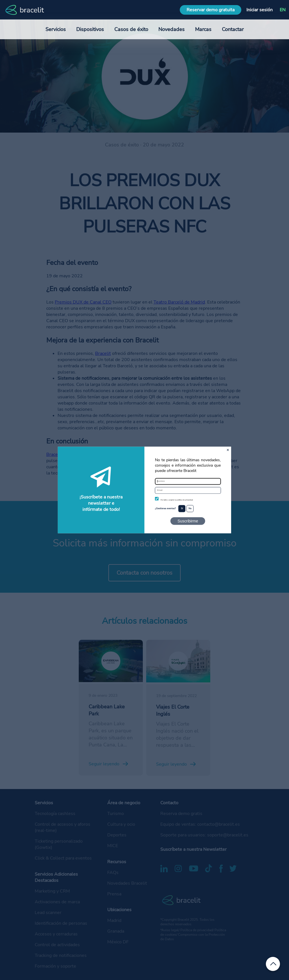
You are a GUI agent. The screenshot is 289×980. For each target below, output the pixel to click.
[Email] (188, 490)
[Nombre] (188, 481)
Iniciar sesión (260, 10)
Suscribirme (188, 521)
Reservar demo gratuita (211, 10)
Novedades (171, 29)
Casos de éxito (131, 29)
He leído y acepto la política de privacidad (177, 500)
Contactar (233, 29)
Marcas (203, 29)
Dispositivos (90, 29)
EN (283, 10)
